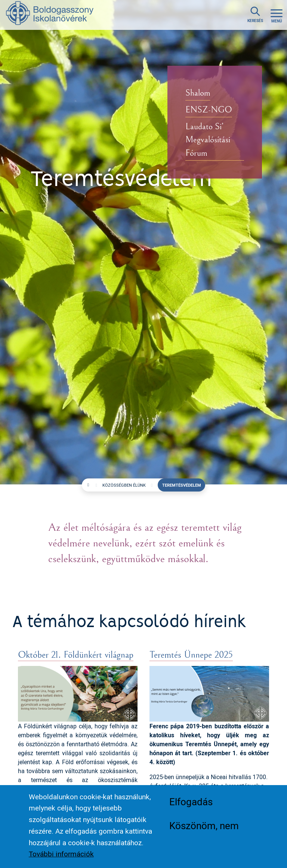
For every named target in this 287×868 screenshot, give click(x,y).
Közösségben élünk (124, 485)
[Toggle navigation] (277, 15)
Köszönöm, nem (204, 825)
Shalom (198, 93)
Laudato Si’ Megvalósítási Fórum (208, 140)
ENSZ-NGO (209, 110)
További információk (61, 854)
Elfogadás (191, 802)
